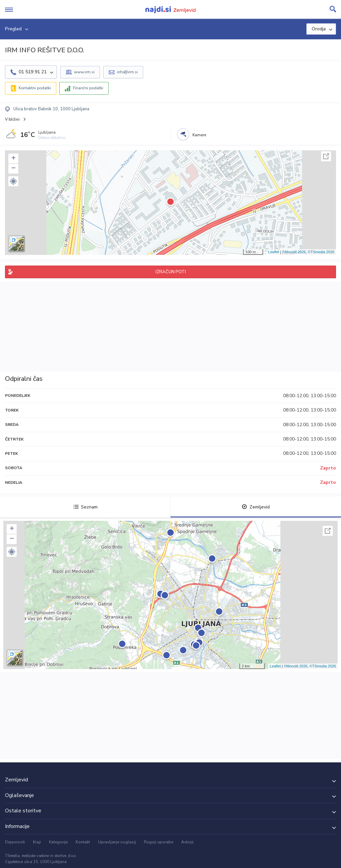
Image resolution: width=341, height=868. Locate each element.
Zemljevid (256, 507)
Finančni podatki (88, 88)
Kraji (37, 842)
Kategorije (58, 842)
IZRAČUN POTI (171, 272)
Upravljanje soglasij (117, 842)
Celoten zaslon (326, 156)
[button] (13, 181)
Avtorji (187, 842)
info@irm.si (127, 72)
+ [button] (13, 159)
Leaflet (274, 252)
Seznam (85, 507)
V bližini (12, 119)
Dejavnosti (15, 842)
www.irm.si (84, 72)
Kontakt (83, 842)
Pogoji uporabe (159, 842)
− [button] (13, 169)
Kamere (199, 135)
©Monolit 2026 (294, 252)
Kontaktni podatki (35, 88)
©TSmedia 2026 (321, 252)
